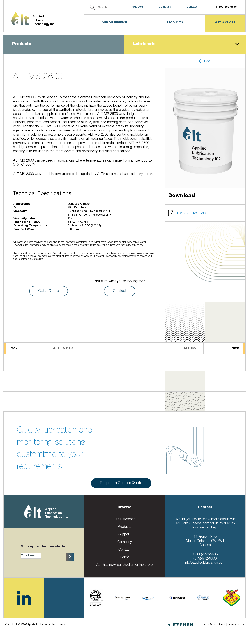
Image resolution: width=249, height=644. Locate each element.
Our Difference (114, 23)
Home (124, 557)
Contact (192, 7)
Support (138, 7)
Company (165, 7)
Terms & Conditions (214, 625)
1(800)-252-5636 (205, 555)
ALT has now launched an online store (124, 565)
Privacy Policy (236, 625)
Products (175, 23)
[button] (205, 61)
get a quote (225, 23)
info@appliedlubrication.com (205, 563)
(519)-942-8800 (205, 559)
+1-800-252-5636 (225, 7)
